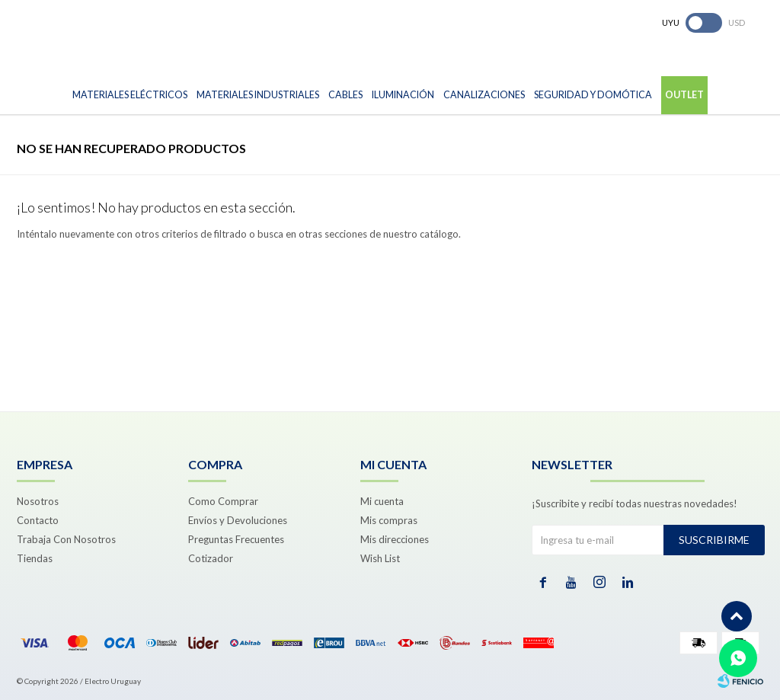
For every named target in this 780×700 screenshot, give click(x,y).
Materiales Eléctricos (130, 95)
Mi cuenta (382, 501)
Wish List (380, 558)
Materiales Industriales (258, 95)
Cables (345, 95)
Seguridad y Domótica (593, 95)
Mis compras (389, 520)
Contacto (38, 520)
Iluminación (403, 95)
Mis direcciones (395, 539)
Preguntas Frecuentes (236, 539)
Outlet (684, 95)
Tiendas (35, 558)
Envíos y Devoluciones (238, 520)
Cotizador (211, 558)
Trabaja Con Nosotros (66, 539)
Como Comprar (223, 501)
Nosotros (38, 501)
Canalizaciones (484, 95)
